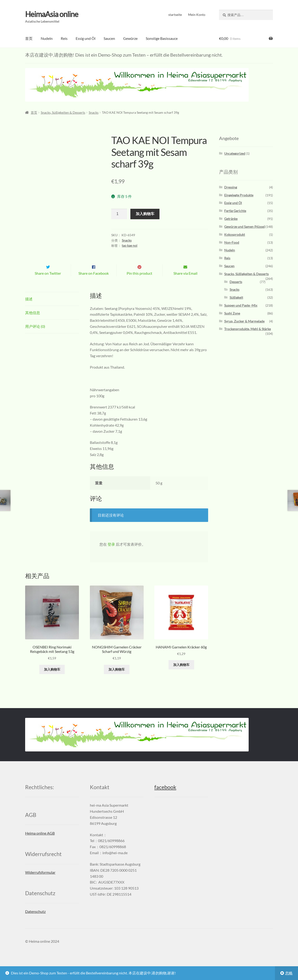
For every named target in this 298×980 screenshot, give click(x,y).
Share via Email (185, 283)
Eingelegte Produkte (239, 195)
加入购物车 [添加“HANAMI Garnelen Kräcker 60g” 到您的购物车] (181, 674)
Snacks (94, 112)
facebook (165, 797)
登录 (111, 554)
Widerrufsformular (40, 882)
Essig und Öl (86, 38)
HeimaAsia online (52, 14)
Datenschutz (35, 921)
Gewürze (130, 38)
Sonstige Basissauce (162, 38)
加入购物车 (145, 214)
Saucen (109, 38)
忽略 (289, 973)
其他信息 (33, 322)
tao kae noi (130, 245)
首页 (29, 38)
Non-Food (232, 242)
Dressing (231, 187)
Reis (64, 38)
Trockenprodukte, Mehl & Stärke (247, 329)
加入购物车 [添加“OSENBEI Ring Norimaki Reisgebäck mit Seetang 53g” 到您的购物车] (52, 679)
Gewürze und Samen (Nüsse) (245, 227)
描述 (29, 309)
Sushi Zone (232, 313)
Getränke (231, 219)
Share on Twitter (48, 283)
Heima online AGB (40, 843)
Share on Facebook (94, 283)
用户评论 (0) (35, 336)
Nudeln (47, 38)
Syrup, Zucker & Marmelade (244, 321)
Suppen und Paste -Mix (241, 305)
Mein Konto (197, 15)
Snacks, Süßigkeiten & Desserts (63, 112)
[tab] (52, 309)
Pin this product (139, 283)
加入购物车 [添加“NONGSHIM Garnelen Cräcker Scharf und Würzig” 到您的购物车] (117, 679)
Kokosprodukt (235, 235)
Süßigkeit (236, 297)
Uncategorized (235, 153)
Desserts (236, 282)
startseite (175, 15)
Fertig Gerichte (235, 211)
